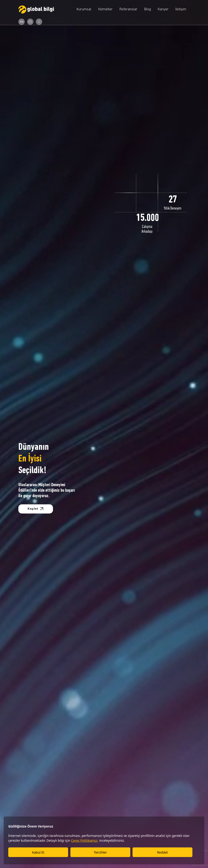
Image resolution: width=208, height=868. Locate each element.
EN (22, 22)
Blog (148, 9)
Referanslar (128, 9)
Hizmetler (105, 9)
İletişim (181, 9)
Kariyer (163, 9)
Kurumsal (84, 9)
